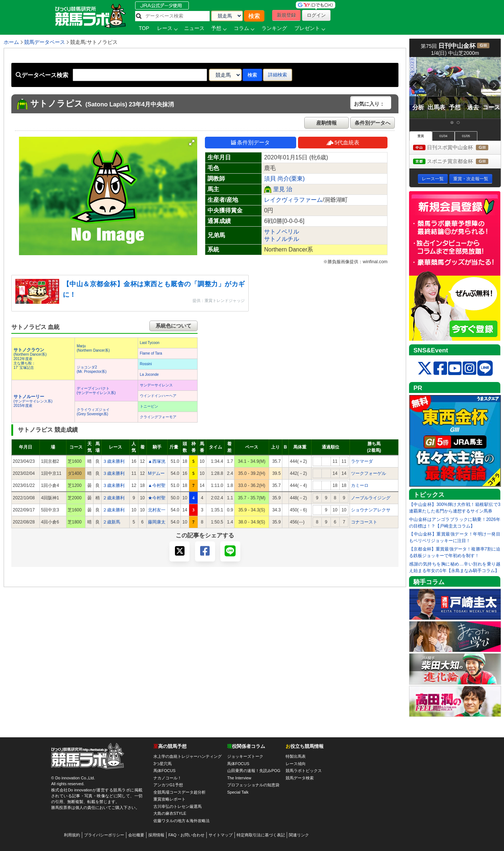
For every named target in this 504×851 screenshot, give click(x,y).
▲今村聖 (157, 485)
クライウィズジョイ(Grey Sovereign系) (93, 412)
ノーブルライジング (371, 498)
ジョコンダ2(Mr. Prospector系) (92, 369)
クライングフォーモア (158, 417)
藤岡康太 (157, 522)
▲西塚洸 (157, 461)
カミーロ (360, 485)
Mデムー (156, 473)
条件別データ (251, 142)
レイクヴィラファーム (293, 200)
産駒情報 (327, 123)
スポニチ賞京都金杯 (457, 162)
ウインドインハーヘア (158, 396)
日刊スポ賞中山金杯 (457, 148)
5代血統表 (343, 142)
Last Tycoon (150, 343)
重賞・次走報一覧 (471, 179)
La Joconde (149, 375)
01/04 (443, 136)
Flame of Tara (151, 353)
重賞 (421, 136)
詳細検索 (278, 75)
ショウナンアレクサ (371, 510)
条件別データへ (373, 123)
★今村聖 (157, 498)
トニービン (149, 406)
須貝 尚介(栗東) (284, 179)
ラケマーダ (362, 461)
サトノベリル (282, 232)
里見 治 (283, 189)
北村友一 (157, 510)
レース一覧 (433, 179)
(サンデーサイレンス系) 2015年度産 (33, 401)
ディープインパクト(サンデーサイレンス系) (96, 391)
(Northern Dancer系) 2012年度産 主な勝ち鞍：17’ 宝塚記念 (30, 359)
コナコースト (364, 522)
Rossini (146, 364)
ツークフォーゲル (369, 473)
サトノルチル (282, 239)
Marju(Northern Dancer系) (93, 348)
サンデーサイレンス (156, 385)
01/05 (466, 136)
